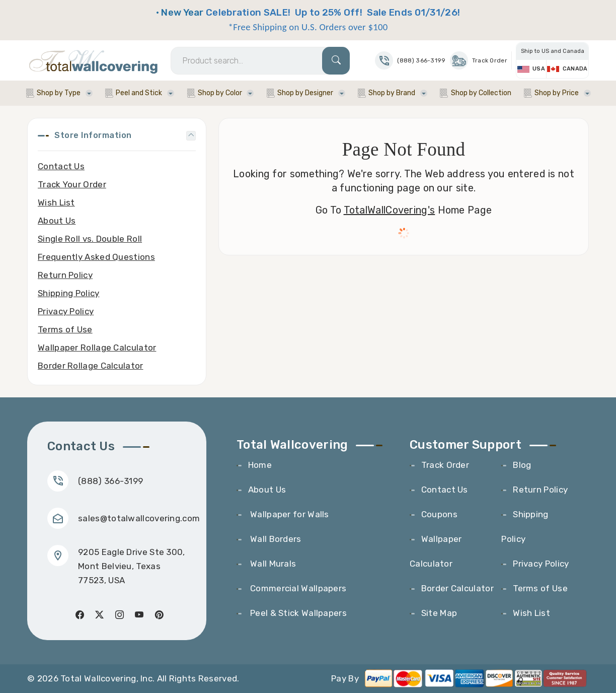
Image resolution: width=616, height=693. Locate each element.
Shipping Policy (69, 293)
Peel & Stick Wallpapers (297, 613)
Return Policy (65, 275)
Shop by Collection (481, 93)
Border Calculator (457, 588)
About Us (57, 221)
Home (260, 465)
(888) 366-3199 (110, 481)
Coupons (439, 514)
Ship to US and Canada (553, 51)
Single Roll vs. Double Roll (90, 239)
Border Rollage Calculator (91, 366)
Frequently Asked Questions (96, 257)
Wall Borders (275, 539)
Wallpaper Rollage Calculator (97, 348)
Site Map (439, 613)
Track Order (479, 60)
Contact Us (61, 166)
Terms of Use (65, 329)
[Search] (260, 61)
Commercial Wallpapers (297, 588)
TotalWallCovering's (390, 210)
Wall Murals (272, 564)
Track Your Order (72, 184)
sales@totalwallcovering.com (139, 518)
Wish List (56, 202)
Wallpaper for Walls (289, 514)
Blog (522, 465)
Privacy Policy (66, 311)
